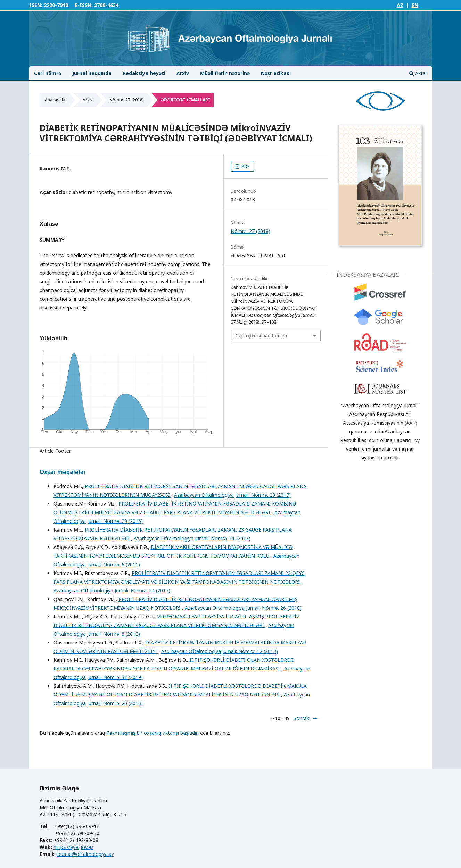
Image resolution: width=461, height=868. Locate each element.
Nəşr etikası (276, 73)
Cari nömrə (48, 73)
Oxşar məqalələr (63, 472)
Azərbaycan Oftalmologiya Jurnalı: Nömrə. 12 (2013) (220, 651)
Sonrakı (302, 718)
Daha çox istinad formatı (261, 336)
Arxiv (183, 73)
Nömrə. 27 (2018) (126, 100)
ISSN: (36, 5)
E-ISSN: (84, 5)
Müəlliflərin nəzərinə (225, 73)
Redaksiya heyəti (144, 73)
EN (415, 5)
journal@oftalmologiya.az (85, 854)
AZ (400, 5)
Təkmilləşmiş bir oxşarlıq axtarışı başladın (153, 733)
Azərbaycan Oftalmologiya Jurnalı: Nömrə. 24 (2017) (112, 590)
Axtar (418, 73)
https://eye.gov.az (73, 847)
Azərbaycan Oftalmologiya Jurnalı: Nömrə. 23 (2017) (232, 495)
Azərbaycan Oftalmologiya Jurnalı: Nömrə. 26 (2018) (243, 608)
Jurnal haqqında (92, 73)
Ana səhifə (55, 100)
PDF (245, 166)
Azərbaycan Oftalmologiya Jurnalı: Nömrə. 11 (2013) (192, 538)
